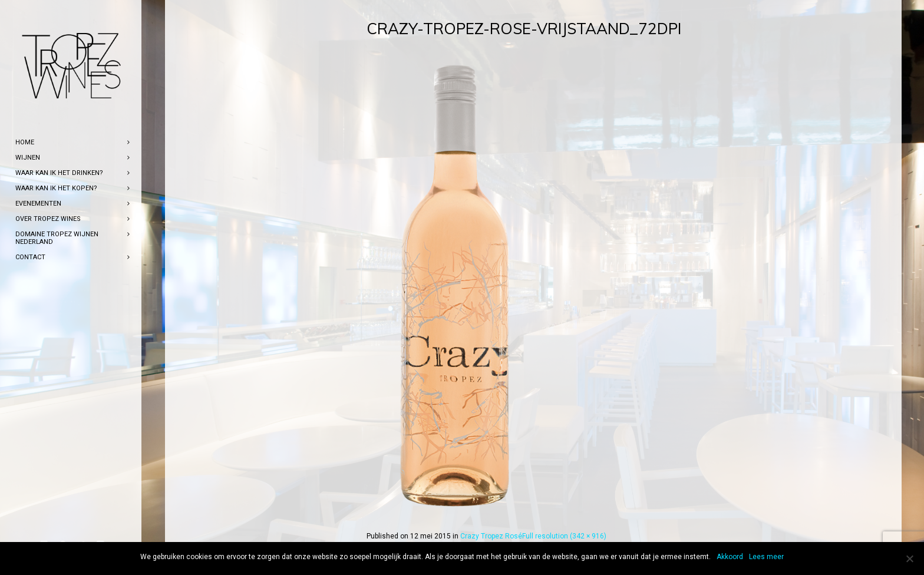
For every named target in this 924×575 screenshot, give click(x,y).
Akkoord (730, 557)
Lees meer (766, 557)
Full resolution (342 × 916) (564, 536)
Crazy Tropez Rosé (491, 536)
